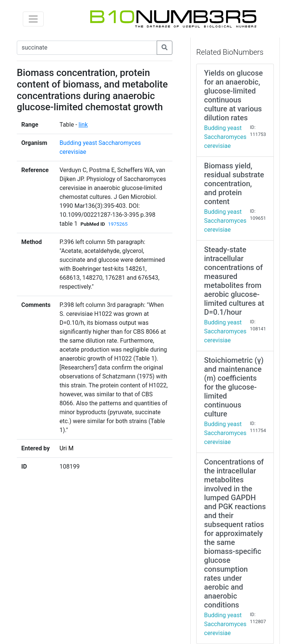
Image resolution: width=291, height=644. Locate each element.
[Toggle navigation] (33, 19)
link (83, 125)
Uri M (66, 448)
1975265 (118, 224)
